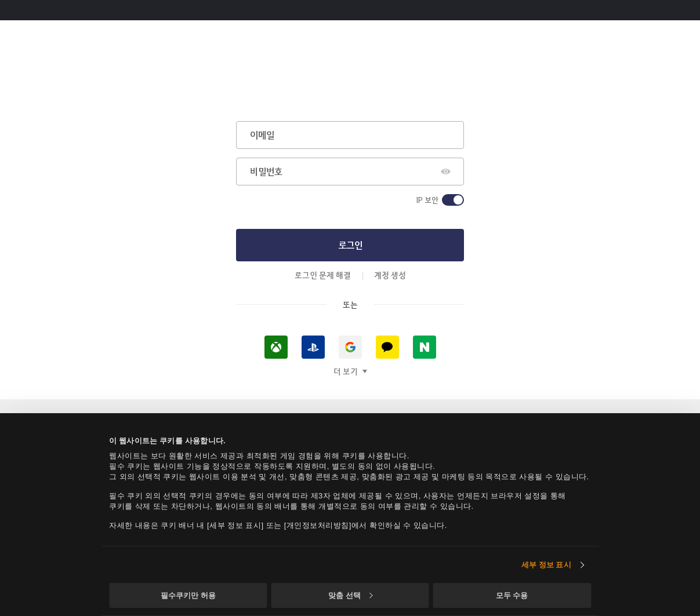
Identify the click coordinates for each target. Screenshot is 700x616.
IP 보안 (427, 200)
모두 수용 (512, 595)
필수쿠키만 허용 (188, 595)
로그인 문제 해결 (323, 275)
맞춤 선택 (350, 595)
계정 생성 (390, 275)
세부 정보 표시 (546, 565)
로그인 (350, 245)
